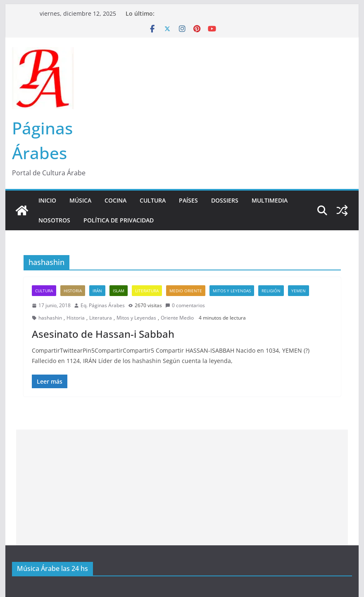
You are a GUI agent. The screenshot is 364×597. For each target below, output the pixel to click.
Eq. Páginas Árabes (103, 305)
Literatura (147, 291)
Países (188, 200)
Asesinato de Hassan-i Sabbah (103, 334)
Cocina (115, 200)
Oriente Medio (177, 318)
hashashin (50, 318)
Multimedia (270, 200)
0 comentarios (185, 305)
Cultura (153, 200)
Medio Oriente (186, 291)
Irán (97, 291)
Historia (73, 291)
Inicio (47, 200)
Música (80, 200)
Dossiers (225, 200)
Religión (271, 291)
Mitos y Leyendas (232, 291)
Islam (119, 291)
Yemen (299, 291)
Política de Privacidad (119, 220)
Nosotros (54, 220)
